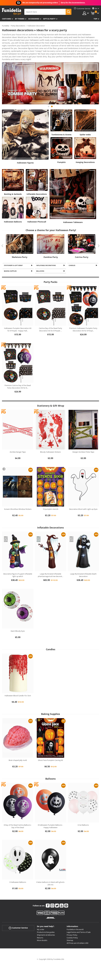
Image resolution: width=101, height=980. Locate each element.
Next (93, 73)
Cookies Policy (72, 928)
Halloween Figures (25, 153)
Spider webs (85, 124)
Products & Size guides (46, 923)
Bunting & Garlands (13, 184)
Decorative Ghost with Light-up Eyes (83, 500)
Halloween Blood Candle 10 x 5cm (18, 686)
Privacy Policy (72, 926)
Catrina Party (82, 247)
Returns (40, 928)
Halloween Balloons (13, 212)
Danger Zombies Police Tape (83, 443)
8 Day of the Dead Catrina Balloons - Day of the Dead (18, 817)
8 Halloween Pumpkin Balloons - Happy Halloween (50, 817)
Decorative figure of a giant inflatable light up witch (18, 566)
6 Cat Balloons (83, 816)
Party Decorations (18, 26)
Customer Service (18, 919)
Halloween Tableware (73, 212)
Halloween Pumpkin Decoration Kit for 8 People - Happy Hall (18, 320)
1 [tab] (49, 98)
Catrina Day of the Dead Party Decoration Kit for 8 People (50, 320)
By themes (20, 19)
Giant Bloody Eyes (18, 622)
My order (41, 920)
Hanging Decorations (85, 152)
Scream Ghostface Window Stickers (18, 500)
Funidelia (6, 26)
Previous (8, 73)
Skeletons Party (20, 247)
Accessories (34, 19)
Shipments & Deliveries (46, 926)
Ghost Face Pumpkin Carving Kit (50, 751)
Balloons (41, 262)
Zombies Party (51, 247)
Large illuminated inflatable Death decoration (83, 566)
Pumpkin (61, 152)
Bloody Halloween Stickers (50, 443)
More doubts (42, 931)
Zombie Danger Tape (18, 443)
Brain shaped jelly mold (18, 751)
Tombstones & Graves (61, 124)
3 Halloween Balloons (18, 873)
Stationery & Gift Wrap (14, 255)
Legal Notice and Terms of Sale (79, 923)
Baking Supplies (11, 262)
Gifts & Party (49, 19)
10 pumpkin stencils (50, 500)
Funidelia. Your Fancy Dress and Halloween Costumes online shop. (12, 12)
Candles (72, 255)
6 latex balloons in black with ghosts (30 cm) (50, 874)
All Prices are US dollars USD (77, 934)
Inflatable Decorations (37, 184)
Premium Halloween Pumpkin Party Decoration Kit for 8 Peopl (83, 320)
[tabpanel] (50, 73)
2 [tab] (52, 98)
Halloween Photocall (37, 212)
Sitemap (70, 931)
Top (95, 19)
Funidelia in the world (75, 920)
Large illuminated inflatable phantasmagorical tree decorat (50, 566)
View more (9, 49)
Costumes (7, 19)
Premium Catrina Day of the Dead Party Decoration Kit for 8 (18, 377)
